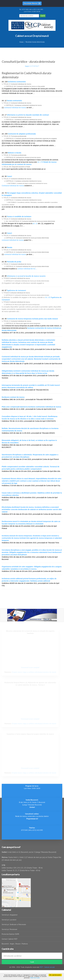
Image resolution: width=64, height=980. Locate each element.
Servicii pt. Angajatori (10, 915)
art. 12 (35, 223)
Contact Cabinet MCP (10, 939)
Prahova (25, 944)
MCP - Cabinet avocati (47, 967)
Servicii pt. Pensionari (9, 929)
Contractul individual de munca (13, 186)
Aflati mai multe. (35, 978)
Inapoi (27, 66)
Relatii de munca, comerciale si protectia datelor (32, 816)
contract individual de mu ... (27, 269)
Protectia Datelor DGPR (10, 934)
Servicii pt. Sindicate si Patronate (14, 924)
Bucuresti (5, 944)
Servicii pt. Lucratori (9, 920)
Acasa (21, 42)
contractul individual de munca (15, 108)
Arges (12, 944)
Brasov (18, 944)
